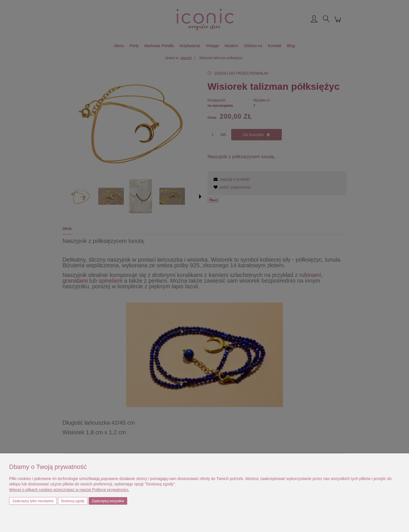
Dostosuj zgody (73, 501)
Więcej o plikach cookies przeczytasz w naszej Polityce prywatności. (69, 490)
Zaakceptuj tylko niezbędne (33, 501)
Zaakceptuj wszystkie (108, 501)
